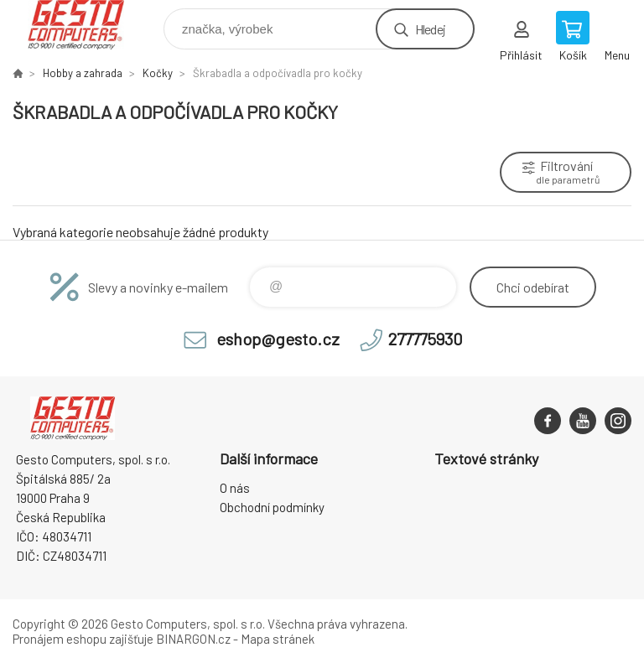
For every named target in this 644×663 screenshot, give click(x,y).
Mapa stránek (278, 639)
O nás (235, 488)
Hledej (430, 29)
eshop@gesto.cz (278, 339)
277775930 (426, 339)
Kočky (158, 73)
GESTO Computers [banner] (87, 25)
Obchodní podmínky (272, 507)
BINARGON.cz (193, 639)
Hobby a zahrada (83, 73)
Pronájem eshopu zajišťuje (83, 639)
